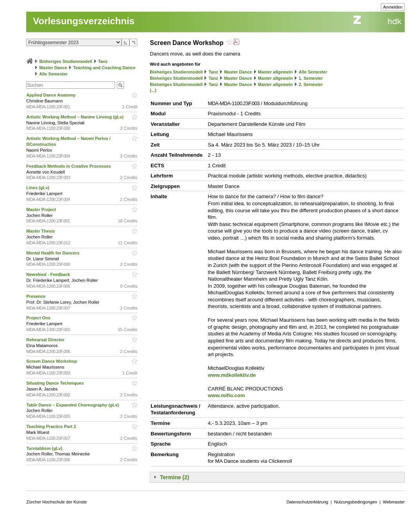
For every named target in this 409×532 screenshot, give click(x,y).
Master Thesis (41, 231)
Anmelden (393, 7)
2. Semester (311, 84)
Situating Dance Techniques (56, 383)
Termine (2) (174, 477)
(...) (153, 90)
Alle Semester (53, 74)
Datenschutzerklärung (307, 502)
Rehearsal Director (46, 340)
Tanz (103, 61)
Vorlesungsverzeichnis (84, 21)
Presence (36, 296)
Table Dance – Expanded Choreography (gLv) (73, 405)
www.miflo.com (226, 395)
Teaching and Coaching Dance (104, 68)
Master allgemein (275, 72)
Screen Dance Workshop (52, 361)
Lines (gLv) (38, 188)
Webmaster (394, 502)
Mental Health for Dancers (53, 253)
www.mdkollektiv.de (232, 375)
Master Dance (53, 68)
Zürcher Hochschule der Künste (57, 502)
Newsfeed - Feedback (49, 274)
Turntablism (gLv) (45, 448)
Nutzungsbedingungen (355, 502)
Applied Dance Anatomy (51, 95)
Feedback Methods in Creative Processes (69, 166)
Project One (39, 318)
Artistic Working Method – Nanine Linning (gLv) (75, 117)
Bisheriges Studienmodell (65, 61)
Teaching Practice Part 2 (52, 426)
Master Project (42, 210)
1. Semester (311, 78)
